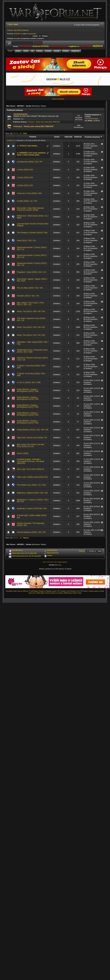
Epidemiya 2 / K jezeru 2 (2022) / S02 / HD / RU (33, 501)
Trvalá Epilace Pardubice (37, 591)
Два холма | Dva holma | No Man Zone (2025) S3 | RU (31, 445)
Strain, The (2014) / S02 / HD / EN (31, 327)
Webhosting (68, 593)
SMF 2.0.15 (46, 562)
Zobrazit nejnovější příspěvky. (18, 30)
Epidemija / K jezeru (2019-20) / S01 (32, 508)
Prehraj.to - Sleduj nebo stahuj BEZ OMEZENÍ (44, 122)
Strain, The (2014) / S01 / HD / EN (31, 335)
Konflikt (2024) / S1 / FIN (27, 201)
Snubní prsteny (94, 591)
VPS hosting (61, 591)
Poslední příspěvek (93, 137)
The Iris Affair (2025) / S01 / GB (30, 288)
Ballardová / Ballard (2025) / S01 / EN (32, 493)
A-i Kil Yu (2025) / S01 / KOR (29, 382)
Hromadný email (11, 591)
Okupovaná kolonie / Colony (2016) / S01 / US (32, 264)
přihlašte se (18, 34)
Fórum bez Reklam (58, 99)
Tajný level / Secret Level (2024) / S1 (32, 438)
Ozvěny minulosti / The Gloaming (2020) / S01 (31, 524)
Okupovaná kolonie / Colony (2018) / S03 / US (32, 248)
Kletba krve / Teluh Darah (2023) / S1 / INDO (33, 217)
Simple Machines (62, 562)
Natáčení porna (51, 591)
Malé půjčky (41, 593)
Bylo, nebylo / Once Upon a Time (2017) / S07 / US (30, 304)
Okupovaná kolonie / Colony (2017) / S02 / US (32, 256)
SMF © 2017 (54, 562)
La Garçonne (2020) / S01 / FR (30, 162)
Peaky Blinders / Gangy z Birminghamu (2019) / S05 (28, 398)
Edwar (43, 106)
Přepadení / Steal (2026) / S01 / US (31, 272)
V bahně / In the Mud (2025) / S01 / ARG (31, 375)
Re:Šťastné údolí (92, 119)
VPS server (84, 591)
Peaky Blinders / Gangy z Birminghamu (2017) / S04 (28, 406)
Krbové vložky (77, 593)
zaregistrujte (31, 34)
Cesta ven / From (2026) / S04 (29, 193)
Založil (57, 137)
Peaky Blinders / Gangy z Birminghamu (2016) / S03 (28, 414)
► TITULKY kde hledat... (28, 146)
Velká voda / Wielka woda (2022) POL (32, 477)
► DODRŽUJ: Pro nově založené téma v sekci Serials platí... (31, 154)
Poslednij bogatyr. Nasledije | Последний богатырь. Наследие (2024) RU (31, 461)
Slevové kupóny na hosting (54, 593)
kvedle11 (10, 140)
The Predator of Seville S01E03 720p (32, 233)
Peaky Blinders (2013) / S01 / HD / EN (33, 430)
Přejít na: (82, 551)
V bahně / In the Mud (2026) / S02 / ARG (31, 367)
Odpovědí (68, 137)
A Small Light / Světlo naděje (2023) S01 (32, 516)
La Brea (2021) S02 (25, 177)
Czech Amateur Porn (73, 591)
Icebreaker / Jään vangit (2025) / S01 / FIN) (33, 343)
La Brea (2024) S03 (25, 170)
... (19, 133)
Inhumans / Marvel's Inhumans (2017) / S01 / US (32, 359)
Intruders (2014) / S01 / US (28, 296)
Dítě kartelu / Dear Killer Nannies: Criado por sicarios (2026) (31, 209)
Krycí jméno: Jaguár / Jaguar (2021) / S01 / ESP (32, 280)
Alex (22, 119)
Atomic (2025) (23, 453)
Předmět (33, 137)
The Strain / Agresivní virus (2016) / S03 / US (31, 319)
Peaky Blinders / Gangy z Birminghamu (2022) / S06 (28, 390)
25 (21, 133)
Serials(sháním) (20, 114)
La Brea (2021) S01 (25, 185)
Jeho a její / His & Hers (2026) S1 (31, 469)
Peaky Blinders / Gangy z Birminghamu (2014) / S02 (28, 422)
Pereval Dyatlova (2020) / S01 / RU (31, 532)
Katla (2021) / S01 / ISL (26, 240)
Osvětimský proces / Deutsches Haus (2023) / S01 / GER (32, 351)
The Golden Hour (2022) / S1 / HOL (32, 485)
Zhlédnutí (78, 137)
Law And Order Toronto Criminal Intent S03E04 (33, 225)
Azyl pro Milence (23, 591)
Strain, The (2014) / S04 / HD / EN (31, 311)
